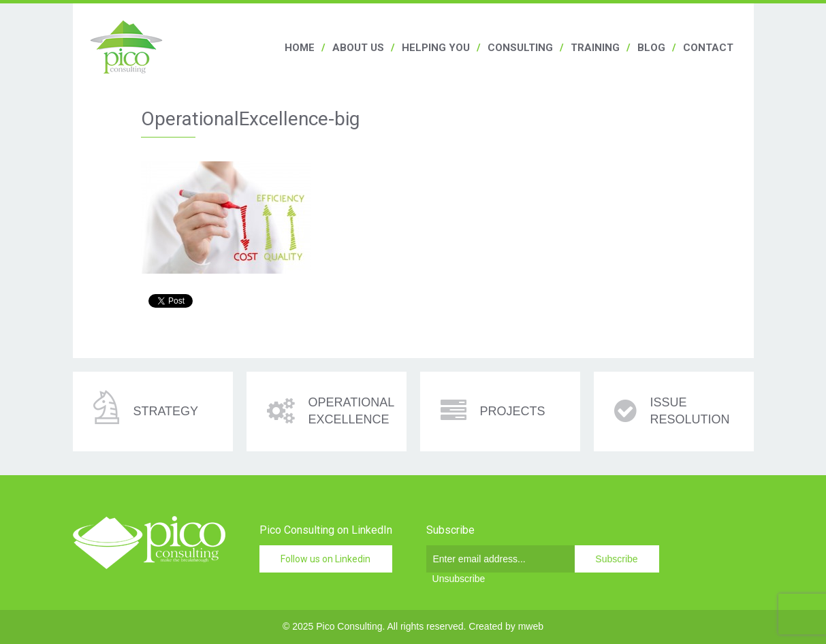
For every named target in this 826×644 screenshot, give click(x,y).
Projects (513, 411)
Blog (651, 48)
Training (595, 48)
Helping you (436, 48)
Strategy (165, 411)
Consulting (520, 48)
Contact (708, 48)
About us (358, 48)
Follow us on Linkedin (325, 559)
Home (300, 48)
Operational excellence (351, 411)
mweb (531, 626)
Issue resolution (690, 411)
